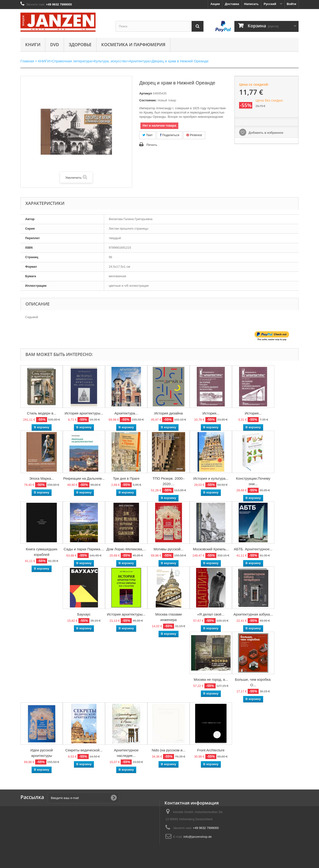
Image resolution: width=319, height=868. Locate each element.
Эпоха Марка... (42, 478)
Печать (152, 145)
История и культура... (211, 478)
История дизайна (169, 413)
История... (211, 413)
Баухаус (84, 614)
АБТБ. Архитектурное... (253, 549)
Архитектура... (126, 413)
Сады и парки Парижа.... (84, 549)
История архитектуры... (84, 413)
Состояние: (148, 100)
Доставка (232, 4)
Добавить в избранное (266, 133)
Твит (147, 135)
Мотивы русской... (168, 549)
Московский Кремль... (211, 549)
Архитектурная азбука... (253, 614)
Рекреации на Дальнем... (84, 478)
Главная (27, 61)
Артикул (146, 93)
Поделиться (169, 135)
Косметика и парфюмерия (133, 44)
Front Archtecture (211, 750)
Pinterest (194, 135)
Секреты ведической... (84, 750)
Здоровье (80, 44)
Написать (251, 4)
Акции (215, 4)
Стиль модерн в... (42, 413)
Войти (291, 4)
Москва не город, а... (211, 679)
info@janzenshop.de (198, 837)
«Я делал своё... (211, 614)
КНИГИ (33, 44)
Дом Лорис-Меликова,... (126, 549)
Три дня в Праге (126, 478)
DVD (55, 44)
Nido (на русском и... (169, 750)
